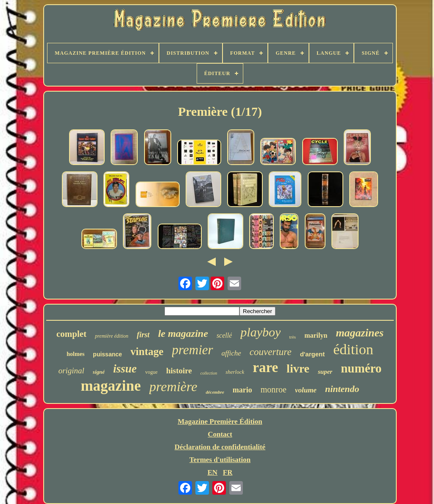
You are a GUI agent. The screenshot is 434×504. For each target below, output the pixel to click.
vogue (152, 372)
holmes (75, 354)
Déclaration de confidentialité (220, 447)
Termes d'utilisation (220, 460)
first (143, 335)
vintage (147, 351)
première (173, 386)
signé (99, 372)
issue (125, 369)
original (71, 371)
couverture (271, 352)
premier (193, 350)
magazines (360, 333)
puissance (107, 354)
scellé (224, 335)
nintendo (342, 389)
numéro (361, 368)
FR (228, 472)
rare (265, 367)
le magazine (183, 333)
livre (298, 368)
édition (353, 349)
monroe (274, 389)
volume (306, 390)
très (292, 337)
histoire (179, 371)
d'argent (313, 354)
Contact (220, 434)
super (325, 372)
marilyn (316, 335)
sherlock (235, 372)
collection (209, 373)
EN (212, 472)
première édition (112, 336)
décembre (215, 392)
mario (242, 390)
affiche (231, 353)
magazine (111, 386)
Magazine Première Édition (220, 421)
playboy (260, 332)
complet (71, 334)
